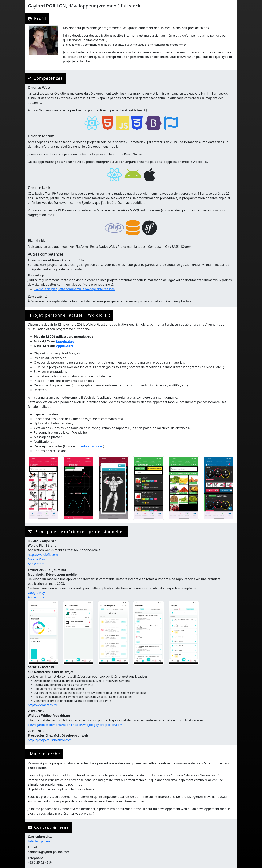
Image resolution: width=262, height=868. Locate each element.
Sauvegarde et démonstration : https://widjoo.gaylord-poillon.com (75, 725)
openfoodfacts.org (90, 446)
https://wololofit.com (43, 555)
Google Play (65, 341)
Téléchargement (39, 841)
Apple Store (65, 346)
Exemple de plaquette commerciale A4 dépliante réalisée (74, 289)
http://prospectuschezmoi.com (50, 740)
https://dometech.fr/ (42, 705)
